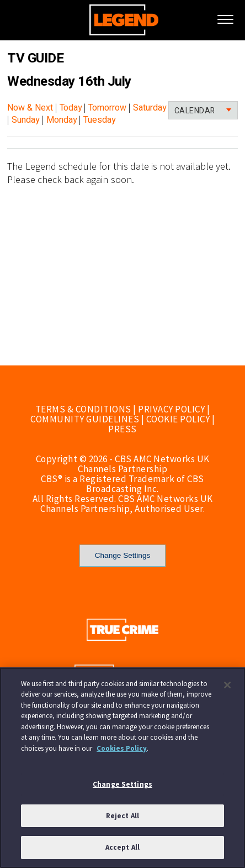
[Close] (227, 685)
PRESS (122, 429)
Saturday (150, 108)
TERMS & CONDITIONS (83, 409)
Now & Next (30, 108)
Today (71, 108)
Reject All (122, 816)
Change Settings (123, 555)
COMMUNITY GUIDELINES (85, 419)
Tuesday (100, 120)
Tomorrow (107, 108)
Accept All (122, 847)
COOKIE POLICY (178, 419)
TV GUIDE (35, 58)
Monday (62, 120)
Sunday (26, 120)
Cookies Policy (122, 748)
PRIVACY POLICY (171, 409)
